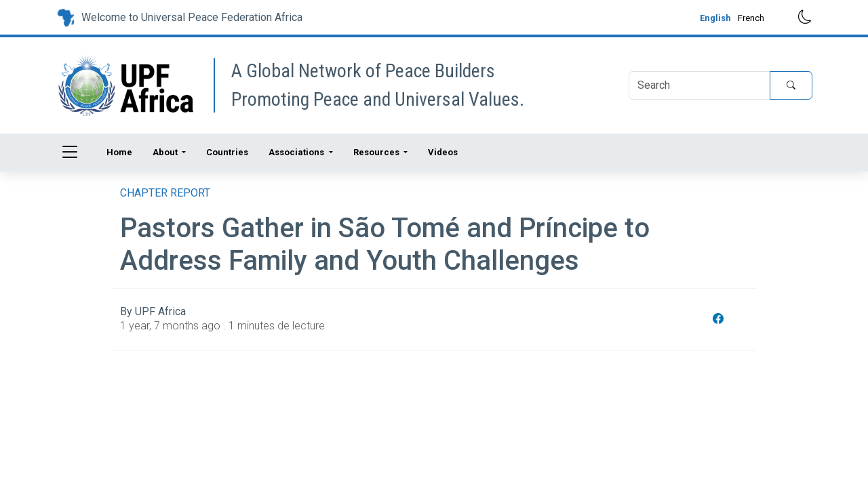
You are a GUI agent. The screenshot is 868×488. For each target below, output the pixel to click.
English (715, 18)
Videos (443, 152)
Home (119, 152)
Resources (377, 152)
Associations (297, 152)
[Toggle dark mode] (795, 17)
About (166, 152)
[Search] (699, 85)
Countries (227, 152)
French (751, 18)
